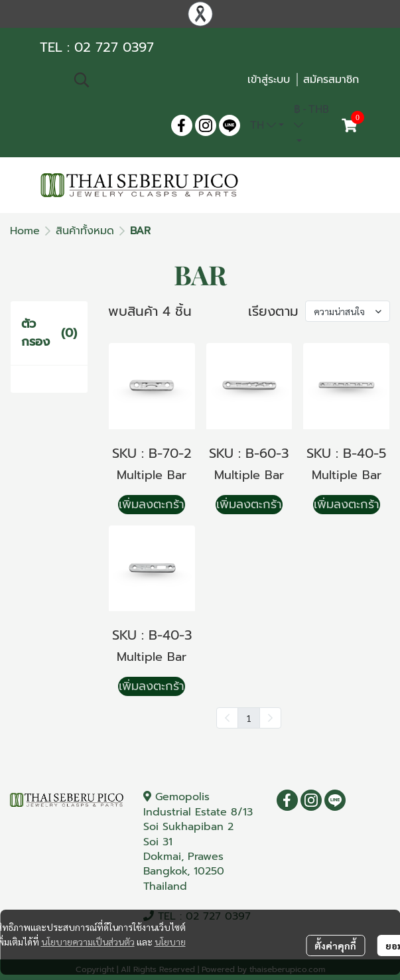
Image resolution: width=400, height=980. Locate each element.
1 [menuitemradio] (249, 718)
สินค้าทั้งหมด (85, 231)
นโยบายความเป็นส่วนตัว (88, 942)
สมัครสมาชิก (331, 80)
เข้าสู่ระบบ (269, 80)
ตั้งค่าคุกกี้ (335, 945)
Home (25, 231)
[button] (153, 80)
